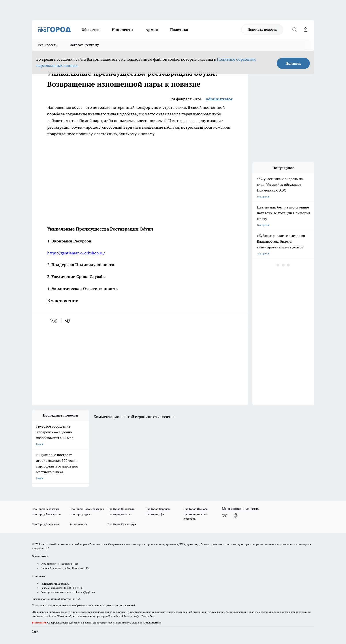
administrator (219, 99)
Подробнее (148, 616)
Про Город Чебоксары (45, 509)
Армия (152, 30)
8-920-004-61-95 (74, 588)
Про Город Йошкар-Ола (47, 514)
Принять (293, 63)
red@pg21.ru (61, 584)
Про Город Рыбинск (120, 514)
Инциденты (123, 30)
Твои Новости (78, 524)
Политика (179, 30)
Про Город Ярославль (121, 509)
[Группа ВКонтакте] (225, 516)
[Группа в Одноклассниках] (236, 516)
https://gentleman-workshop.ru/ (76, 253)
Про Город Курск (80, 514)
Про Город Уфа (155, 514)
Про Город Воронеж (158, 509)
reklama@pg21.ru (84, 592)
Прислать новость (262, 29)
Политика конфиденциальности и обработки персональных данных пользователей (83, 605)
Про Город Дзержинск (45, 524)
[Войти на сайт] (305, 30)
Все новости (48, 45)
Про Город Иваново (196, 509)
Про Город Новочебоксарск (87, 509)
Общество (91, 30)
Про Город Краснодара (122, 524)
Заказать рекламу (85, 45)
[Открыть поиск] (294, 30)
